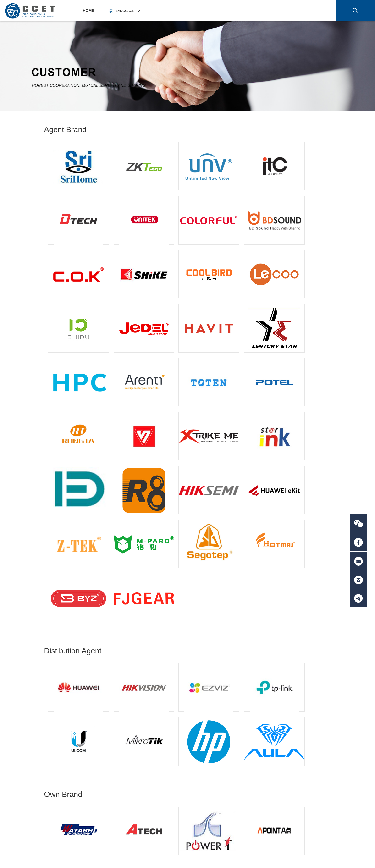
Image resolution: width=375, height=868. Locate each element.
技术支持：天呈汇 (318, 855)
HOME (88, 11)
